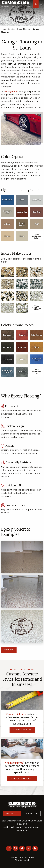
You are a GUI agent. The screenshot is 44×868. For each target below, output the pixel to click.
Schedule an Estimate (22, 778)
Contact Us (12, 813)
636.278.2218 (32, 813)
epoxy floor (11, 92)
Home (4, 29)
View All (9, 650)
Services (12, 29)
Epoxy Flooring (24, 29)
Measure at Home (22, 730)
